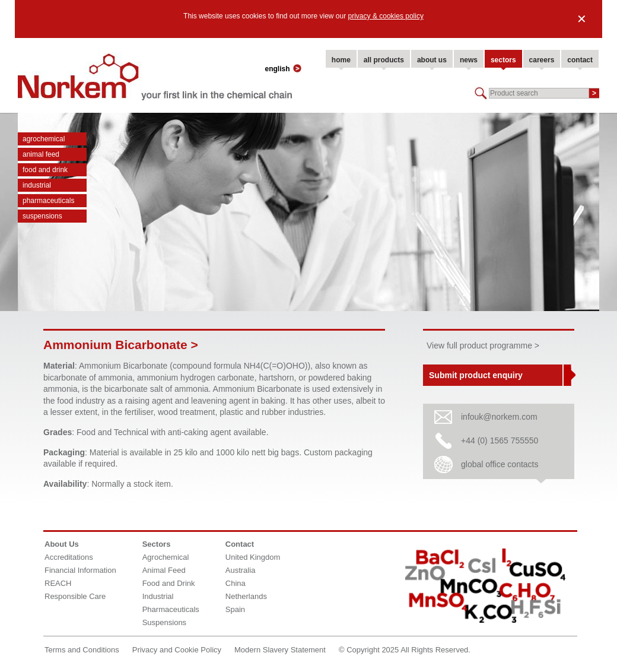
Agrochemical (44, 139)
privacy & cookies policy (386, 16)
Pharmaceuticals (48, 201)
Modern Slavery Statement (280, 650)
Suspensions (42, 216)
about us (432, 60)
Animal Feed (41, 154)
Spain (235, 609)
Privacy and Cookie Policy (177, 650)
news (469, 60)
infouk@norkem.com (499, 417)
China (236, 583)
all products (384, 60)
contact (580, 60)
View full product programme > (483, 345)
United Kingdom (253, 557)
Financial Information (80, 570)
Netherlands (246, 596)
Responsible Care (75, 596)
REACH (58, 583)
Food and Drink (45, 170)
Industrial (37, 185)
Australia (241, 570)
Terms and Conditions (82, 650)
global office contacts (500, 464)
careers (542, 60)
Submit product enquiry (476, 375)
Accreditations (69, 557)
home (341, 60)
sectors (503, 60)
